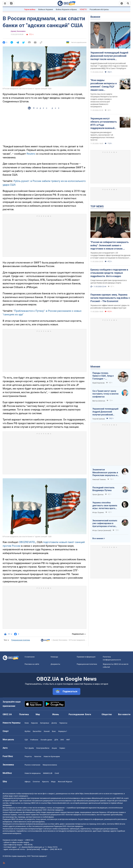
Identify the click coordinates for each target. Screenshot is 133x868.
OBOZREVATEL (27, 542)
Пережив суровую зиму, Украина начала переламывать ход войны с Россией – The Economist (110, 298)
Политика (24, 714)
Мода (53, 782)
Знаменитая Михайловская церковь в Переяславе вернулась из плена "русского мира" (105, 473)
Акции (54, 748)
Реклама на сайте (32, 664)
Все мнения (98, 538)
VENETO (83, 9)
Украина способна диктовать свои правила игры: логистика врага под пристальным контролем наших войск (105, 506)
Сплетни (36, 782)
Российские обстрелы (99, 9)
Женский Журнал (65, 782)
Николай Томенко (99, 480)
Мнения (95, 367)
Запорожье (45, 723)
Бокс (54, 731)
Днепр (54, 723)
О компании (30, 657)
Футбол (28, 731)
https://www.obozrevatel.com (91, 794)
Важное (95, 17)
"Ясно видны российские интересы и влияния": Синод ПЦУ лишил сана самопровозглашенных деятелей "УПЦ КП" (104, 85)
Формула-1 (63, 731)
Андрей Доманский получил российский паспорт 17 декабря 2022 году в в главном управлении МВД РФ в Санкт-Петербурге (109, 66)
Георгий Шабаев (99, 419)
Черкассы (63, 723)
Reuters (31, 154)
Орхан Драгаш (98, 495)
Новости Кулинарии (52, 756)
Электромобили (43, 748)
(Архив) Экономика (18, 31)
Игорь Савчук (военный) (102, 530)
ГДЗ (26, 740)
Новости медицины (33, 773)
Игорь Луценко (98, 512)
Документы (55, 664)
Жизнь (56, 714)
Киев (27, 723)
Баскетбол (37, 731)
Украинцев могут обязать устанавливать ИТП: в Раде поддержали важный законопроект (104, 123)
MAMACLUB (48, 773)
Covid (57, 773)
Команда (54, 657)
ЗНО (62, 740)
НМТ (68, 740)
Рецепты (28, 756)
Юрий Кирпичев (98, 383)
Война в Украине (46, 9)
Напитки (38, 756)
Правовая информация (86, 657)
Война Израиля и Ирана (66, 9)
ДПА (56, 740)
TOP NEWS (97, 206)
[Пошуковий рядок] (128, 3)
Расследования (76, 714)
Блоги (88, 714)
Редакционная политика (21, 640)
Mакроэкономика (50, 765)
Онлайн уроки (46, 740)
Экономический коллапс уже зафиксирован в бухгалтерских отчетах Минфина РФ (105, 524)
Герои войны (30, 9)
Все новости (124, 714)
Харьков (34, 723)
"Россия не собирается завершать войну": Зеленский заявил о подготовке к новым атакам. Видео (110, 245)
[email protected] (33, 849)
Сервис (62, 748)
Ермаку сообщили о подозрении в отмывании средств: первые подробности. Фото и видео (109, 273)
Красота (45, 782)
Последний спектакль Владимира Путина (103, 489)
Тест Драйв (29, 748)
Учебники (34, 740)
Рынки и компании (32, 765)
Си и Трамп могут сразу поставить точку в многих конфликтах (105, 394)
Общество (107, 714)
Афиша (27, 782)
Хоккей (47, 731)
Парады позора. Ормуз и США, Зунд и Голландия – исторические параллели (103, 376)
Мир (38, 714)
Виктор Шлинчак (99, 401)
